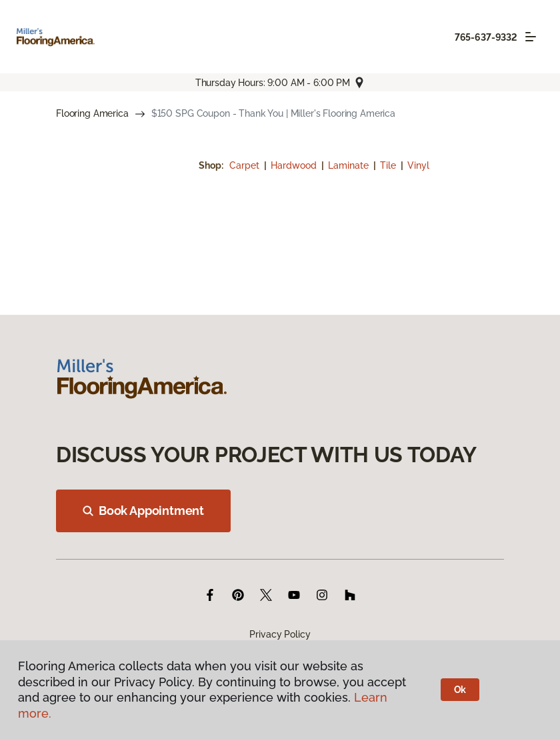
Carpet (246, 165)
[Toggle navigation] (531, 37)
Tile (389, 165)
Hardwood (295, 165)
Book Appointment (143, 511)
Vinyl (418, 165)
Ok (460, 690)
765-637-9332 (486, 37)
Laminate (350, 165)
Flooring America (92, 113)
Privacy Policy (280, 634)
